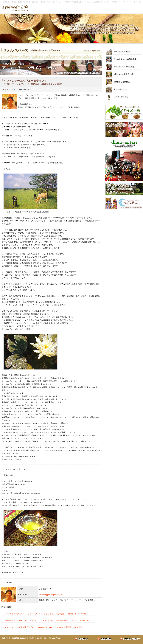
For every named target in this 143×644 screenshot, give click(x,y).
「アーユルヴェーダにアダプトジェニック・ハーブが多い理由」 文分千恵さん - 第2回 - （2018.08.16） (45, 614)
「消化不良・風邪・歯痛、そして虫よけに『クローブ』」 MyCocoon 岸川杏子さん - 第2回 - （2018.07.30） (47, 621)
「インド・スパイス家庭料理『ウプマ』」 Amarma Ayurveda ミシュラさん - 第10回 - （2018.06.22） (44, 627)
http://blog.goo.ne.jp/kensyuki (51, 595)
